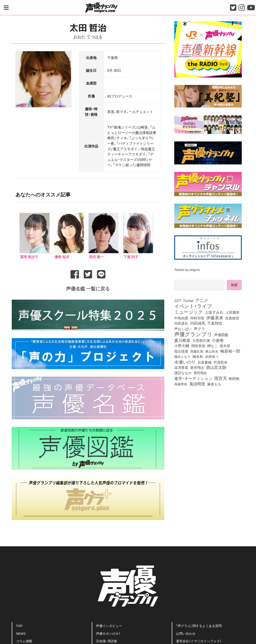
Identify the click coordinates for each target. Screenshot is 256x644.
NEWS (21, 633)
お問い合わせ (186, 633)
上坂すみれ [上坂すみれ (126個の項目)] (214, 312)
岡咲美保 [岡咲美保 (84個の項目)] (198, 346)
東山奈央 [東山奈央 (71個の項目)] (212, 351)
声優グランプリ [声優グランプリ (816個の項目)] (193, 334)
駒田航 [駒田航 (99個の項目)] (234, 378)
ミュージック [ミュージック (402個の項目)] (188, 312)
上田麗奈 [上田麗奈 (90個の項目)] (232, 312)
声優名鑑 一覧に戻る (88, 288)
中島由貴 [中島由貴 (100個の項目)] (181, 318)
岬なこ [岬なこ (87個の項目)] (212, 346)
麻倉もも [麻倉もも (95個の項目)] (214, 384)
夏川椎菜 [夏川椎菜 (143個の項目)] (182, 340)
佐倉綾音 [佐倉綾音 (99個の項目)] (232, 318)
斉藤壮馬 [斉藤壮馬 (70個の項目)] (197, 351)
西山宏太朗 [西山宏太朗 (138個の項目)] (216, 367)
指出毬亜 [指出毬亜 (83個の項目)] (181, 351)
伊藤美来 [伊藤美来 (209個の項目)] (215, 318)
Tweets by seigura (187, 270)
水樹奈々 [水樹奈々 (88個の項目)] (212, 357)
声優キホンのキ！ (108, 633)
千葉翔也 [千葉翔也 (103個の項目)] (215, 323)
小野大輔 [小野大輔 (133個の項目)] (182, 346)
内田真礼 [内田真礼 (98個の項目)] (181, 323)
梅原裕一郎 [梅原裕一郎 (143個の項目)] (230, 351)
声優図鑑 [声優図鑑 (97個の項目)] (221, 335)
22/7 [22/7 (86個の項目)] (178, 300)
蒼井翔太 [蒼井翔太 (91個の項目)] (197, 368)
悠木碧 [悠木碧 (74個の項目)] (225, 346)
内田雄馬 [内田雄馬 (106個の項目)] (198, 323)
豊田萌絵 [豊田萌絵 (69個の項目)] (200, 373)
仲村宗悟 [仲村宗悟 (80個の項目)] (197, 318)
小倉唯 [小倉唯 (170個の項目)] (218, 340)
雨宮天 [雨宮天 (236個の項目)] (221, 378)
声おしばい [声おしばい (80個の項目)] (183, 329)
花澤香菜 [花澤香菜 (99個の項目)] (181, 367)
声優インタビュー (109, 626)
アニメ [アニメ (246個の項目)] (202, 300)
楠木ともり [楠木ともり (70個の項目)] (182, 356)
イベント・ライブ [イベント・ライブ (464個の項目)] (193, 306)
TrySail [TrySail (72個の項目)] (188, 300)
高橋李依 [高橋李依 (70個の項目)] (181, 384)
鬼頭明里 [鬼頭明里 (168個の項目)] (197, 384)
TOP (19, 626)
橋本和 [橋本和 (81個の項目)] (198, 356)
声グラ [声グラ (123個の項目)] (199, 329)
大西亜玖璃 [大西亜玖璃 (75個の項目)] (201, 340)
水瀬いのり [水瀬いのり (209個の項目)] (185, 362)
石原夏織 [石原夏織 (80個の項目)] (204, 362)
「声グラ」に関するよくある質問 (199, 626)
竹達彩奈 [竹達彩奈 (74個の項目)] (220, 362)
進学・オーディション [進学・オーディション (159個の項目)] (193, 378)
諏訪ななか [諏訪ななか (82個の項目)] (183, 373)
